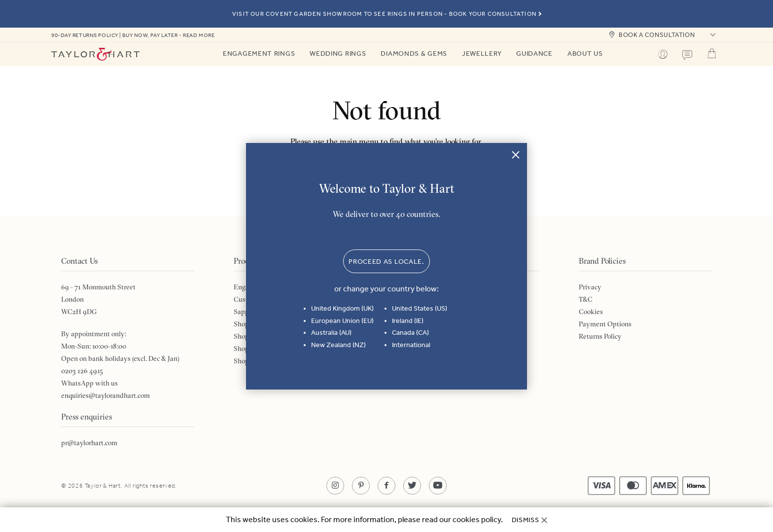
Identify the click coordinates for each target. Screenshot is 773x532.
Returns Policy (600, 336)
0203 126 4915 (82, 371)
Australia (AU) (331, 333)
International (411, 345)
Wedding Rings (338, 53)
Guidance (534, 53)
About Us (585, 53)
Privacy (590, 287)
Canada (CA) (410, 333)
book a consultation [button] (657, 35)
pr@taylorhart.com (89, 443)
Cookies (591, 312)
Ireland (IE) (408, 321)
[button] (712, 35)
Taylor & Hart (96, 54)
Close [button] (516, 154)
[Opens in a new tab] (335, 486)
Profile (663, 54)
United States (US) (420, 308)
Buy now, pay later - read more (168, 35)
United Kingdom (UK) (342, 308)
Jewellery (482, 53)
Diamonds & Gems (414, 53)
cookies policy (477, 519)
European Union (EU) (342, 321)
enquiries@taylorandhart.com (105, 395)
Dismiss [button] (526, 520)
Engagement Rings (259, 53)
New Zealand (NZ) (338, 345)
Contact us (687, 55)
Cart (712, 53)
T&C (586, 299)
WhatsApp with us (89, 383)
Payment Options (605, 324)
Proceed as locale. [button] (386, 262)
